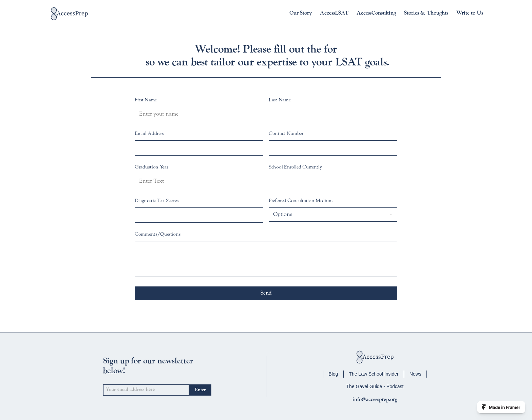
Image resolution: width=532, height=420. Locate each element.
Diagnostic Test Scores (156, 201)
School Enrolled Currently (295, 167)
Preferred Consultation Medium (301, 201)
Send (266, 293)
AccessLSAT (334, 13)
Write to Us (470, 13)
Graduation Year (151, 167)
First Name (146, 100)
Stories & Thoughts (426, 13)
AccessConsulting (376, 13)
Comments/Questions (158, 235)
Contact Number (286, 134)
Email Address (149, 134)
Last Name (280, 100)
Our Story (301, 13)
